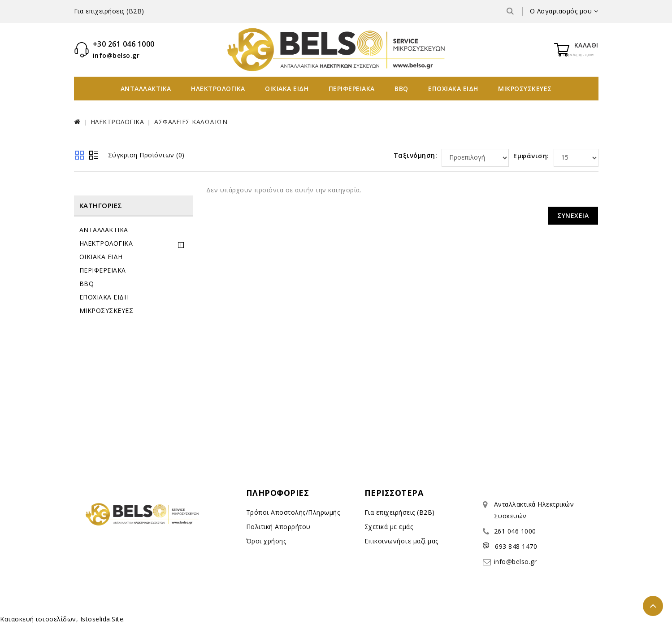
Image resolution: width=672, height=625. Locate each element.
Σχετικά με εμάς (389, 527)
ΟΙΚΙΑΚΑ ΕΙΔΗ (287, 89)
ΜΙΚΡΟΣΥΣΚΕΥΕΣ (525, 89)
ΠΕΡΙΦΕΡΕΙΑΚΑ (352, 89)
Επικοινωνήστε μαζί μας (401, 541)
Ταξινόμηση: (416, 155)
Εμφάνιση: (531, 156)
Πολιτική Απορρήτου (278, 527)
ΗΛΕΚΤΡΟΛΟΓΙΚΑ (218, 89)
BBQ (401, 89)
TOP (653, 606)
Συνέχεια (573, 215)
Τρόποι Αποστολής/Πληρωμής (293, 512)
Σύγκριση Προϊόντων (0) (146, 155)
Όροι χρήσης (266, 541)
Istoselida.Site (102, 619)
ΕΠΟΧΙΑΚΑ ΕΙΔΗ (453, 89)
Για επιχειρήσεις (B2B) (109, 11)
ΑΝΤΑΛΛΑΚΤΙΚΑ (146, 89)
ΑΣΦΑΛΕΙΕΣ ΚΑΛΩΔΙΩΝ (191, 122)
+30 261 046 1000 (124, 44)
